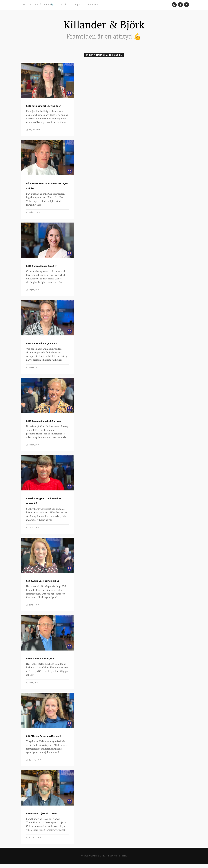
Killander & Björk (104, 25)
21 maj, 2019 (33, 369)
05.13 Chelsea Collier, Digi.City (42, 268)
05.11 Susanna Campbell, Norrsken (44, 423)
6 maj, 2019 (33, 530)
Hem (25, 5)
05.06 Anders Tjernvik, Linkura (42, 817)
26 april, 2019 (34, 763)
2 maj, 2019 (33, 608)
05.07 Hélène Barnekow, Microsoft (44, 739)
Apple (77, 5)
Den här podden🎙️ (44, 5)
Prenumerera (94, 5)
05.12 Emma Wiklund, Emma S (42, 345)
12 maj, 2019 (33, 447)
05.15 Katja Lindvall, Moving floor (44, 107)
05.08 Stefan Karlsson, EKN (40, 662)
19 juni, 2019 (33, 292)
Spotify (64, 5)
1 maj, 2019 (33, 686)
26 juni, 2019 (33, 131)
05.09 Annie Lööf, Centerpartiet (43, 584)
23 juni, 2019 (33, 214)
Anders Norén (121, 860)
